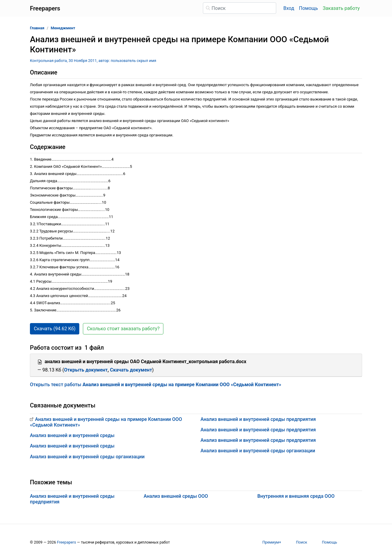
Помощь (308, 8)
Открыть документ (86, 370)
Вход (289, 8)
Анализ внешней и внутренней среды (72, 435)
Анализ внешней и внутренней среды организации (87, 457)
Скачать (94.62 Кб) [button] (55, 329)
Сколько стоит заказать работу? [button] (123, 329)
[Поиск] (240, 8)
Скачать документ (131, 370)
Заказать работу (341, 8)
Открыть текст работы (156, 385)
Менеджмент (63, 28)
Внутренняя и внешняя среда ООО (296, 496)
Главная (37, 28)
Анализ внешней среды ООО (176, 496)
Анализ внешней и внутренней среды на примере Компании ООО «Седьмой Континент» (106, 422)
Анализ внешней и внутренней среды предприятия (258, 419)
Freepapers (66, 542)
